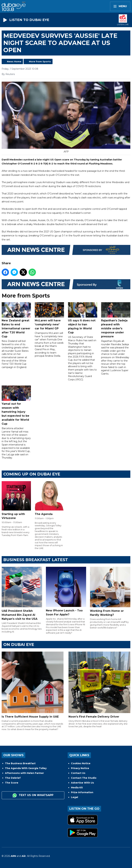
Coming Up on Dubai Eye (32, 474)
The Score (12, 783)
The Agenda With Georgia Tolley (26, 768)
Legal (74, 797)
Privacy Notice (80, 768)
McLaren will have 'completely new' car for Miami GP (49, 316)
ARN (13, 856)
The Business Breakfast (20, 763)
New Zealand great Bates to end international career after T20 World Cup (16, 320)
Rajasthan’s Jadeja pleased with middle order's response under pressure (116, 320)
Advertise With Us (82, 783)
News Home (14, 61)
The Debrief (13, 778)
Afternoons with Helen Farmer (24, 773)
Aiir (24, 856)
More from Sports (40, 61)
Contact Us (78, 773)
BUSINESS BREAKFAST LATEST (36, 560)
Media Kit (77, 788)
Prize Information (82, 792)
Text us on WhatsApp (33, 795)
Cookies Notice (81, 763)
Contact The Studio (84, 778)
